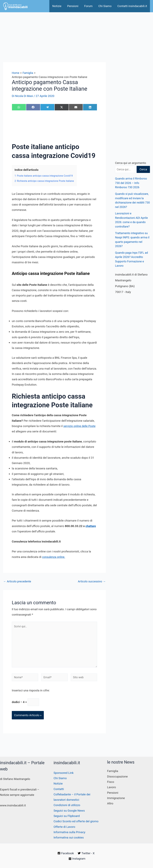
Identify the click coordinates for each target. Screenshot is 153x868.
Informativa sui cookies (69, 837)
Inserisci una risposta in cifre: (31, 693)
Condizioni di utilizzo (67, 805)
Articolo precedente (18, 581)
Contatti (59, 789)
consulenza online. (54, 557)
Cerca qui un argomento (130, 163)
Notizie (57, 6)
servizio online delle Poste (80, 426)
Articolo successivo (91, 581)
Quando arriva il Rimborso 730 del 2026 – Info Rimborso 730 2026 (132, 183)
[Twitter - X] (86, 853)
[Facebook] (66, 853)
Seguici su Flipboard (67, 816)
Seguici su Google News (69, 811)
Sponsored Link (64, 773)
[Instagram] (77, 859)
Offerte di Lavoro (64, 827)
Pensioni (73, 6)
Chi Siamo (105, 6)
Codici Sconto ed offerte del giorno (76, 821)
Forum (88, 6)
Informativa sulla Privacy (69, 832)
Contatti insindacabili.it (132, 6)
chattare (91, 526)
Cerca (143, 169)
